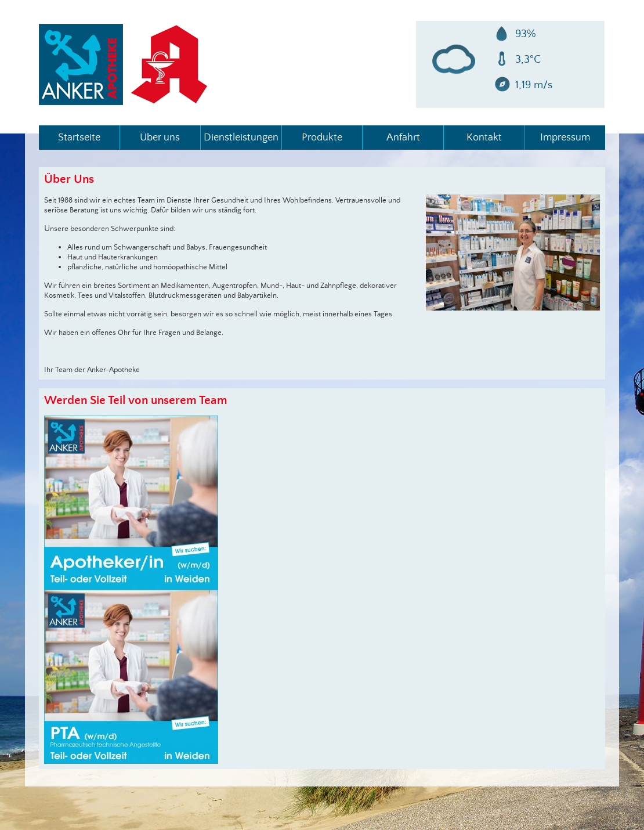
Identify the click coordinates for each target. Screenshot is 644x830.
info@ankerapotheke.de (273, 82)
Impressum (254, 99)
